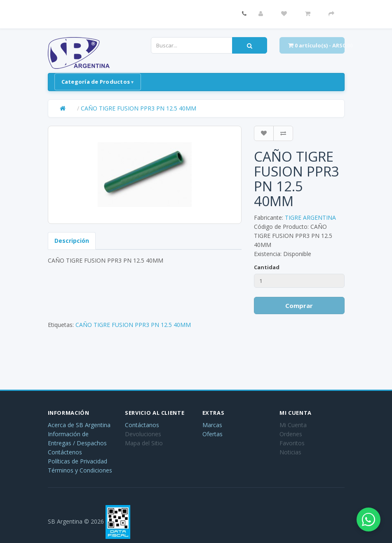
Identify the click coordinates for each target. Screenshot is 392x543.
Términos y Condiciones (80, 470)
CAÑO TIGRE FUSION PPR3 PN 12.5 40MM (138, 108)
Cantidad (267, 267)
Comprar (299, 306)
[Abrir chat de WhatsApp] (367, 518)
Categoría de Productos (96, 82)
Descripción (72, 241)
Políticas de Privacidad (77, 461)
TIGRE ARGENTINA (310, 217)
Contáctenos (65, 452)
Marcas (212, 425)
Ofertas (212, 434)
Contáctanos (142, 425)
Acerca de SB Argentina (79, 425)
